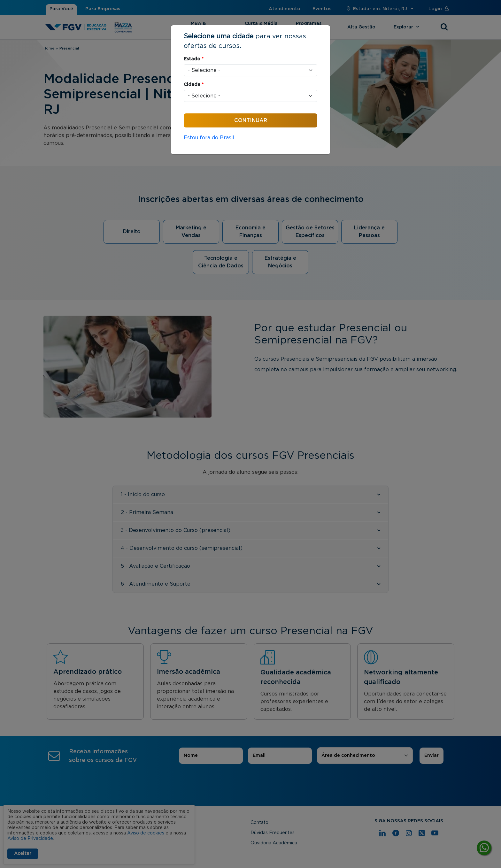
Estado (194, 59)
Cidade (194, 85)
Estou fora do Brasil (209, 138)
